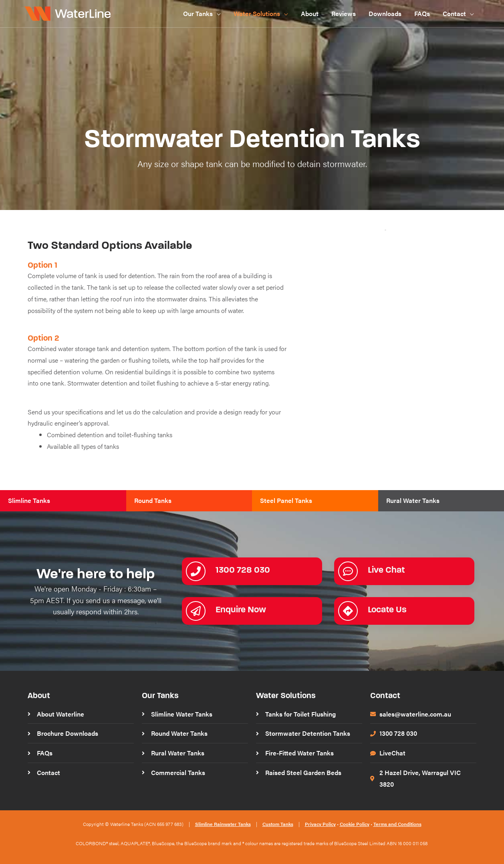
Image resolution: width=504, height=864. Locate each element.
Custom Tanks (278, 824)
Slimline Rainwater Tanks (223, 824)
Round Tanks (153, 500)
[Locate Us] (348, 611)
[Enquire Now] (196, 611)
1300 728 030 (243, 570)
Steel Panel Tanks (286, 500)
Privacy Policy (320, 824)
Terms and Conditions (397, 824)
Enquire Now (241, 609)
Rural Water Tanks (413, 500)
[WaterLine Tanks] (69, 13)
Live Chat (386, 570)
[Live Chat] (348, 571)
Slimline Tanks (29, 500)
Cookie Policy (355, 824)
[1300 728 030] (196, 571)
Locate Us (387, 609)
